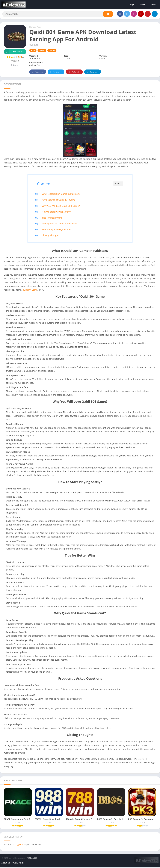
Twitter (54, 73)
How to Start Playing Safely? (58, 213)
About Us (6, 864)
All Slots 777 (32, 859)
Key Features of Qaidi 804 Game (61, 201)
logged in (20, 846)
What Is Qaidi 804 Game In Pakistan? (63, 195)
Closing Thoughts (53, 236)
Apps (132, 5)
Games (142, 5)
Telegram (92, 73)
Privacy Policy (18, 864)
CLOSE (118, 185)
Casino (153, 5)
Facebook (37, 73)
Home (32, 28)
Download (13, 53)
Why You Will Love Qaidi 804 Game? (63, 207)
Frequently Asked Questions (58, 230)
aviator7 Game (30, 291)
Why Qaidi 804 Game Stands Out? (62, 224)
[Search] (58, 15)
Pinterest (73, 73)
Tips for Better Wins (54, 219)
